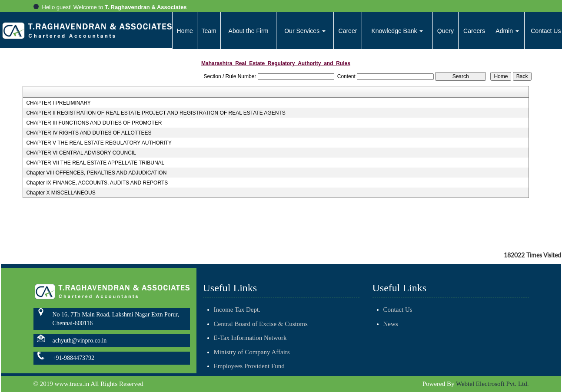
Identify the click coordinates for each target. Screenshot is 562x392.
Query (446, 31)
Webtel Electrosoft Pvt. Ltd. (492, 384)
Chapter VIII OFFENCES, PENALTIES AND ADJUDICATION (96, 173)
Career (348, 31)
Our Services (305, 31)
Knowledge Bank (397, 31)
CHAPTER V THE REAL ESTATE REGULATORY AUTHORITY (99, 143)
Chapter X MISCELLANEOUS (61, 193)
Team (209, 31)
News (385, 324)
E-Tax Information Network (250, 332)
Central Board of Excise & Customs (261, 318)
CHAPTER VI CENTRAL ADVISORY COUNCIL (81, 153)
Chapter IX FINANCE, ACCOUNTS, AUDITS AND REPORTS (97, 183)
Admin (507, 31)
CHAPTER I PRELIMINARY (58, 103)
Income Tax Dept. (237, 304)
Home (185, 31)
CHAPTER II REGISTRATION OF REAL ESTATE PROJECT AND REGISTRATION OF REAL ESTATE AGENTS (156, 113)
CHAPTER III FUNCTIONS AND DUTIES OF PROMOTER (94, 123)
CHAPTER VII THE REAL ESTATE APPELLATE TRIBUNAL (95, 163)
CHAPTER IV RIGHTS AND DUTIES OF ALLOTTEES (89, 133)
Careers (474, 31)
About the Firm (249, 31)
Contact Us (392, 310)
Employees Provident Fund (249, 360)
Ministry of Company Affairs (252, 346)
